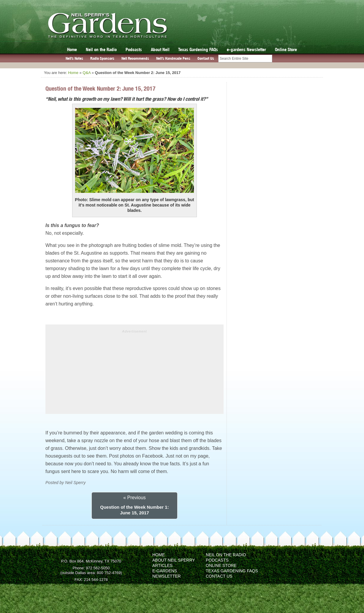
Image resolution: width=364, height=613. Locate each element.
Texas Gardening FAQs (198, 49)
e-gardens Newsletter (246, 49)
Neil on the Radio (101, 49)
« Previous (134, 498)
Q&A (87, 73)
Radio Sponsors (102, 58)
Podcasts (134, 49)
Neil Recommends (135, 58)
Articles (162, 565)
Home (72, 49)
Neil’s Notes (74, 58)
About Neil (160, 49)
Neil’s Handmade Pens (173, 58)
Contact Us (206, 58)
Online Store (286, 49)
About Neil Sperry (174, 560)
